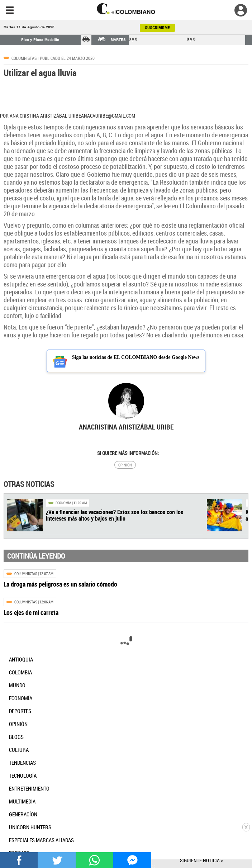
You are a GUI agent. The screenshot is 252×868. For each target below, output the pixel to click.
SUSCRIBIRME (157, 28)
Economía (63, 503)
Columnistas (24, 58)
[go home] (126, 9)
